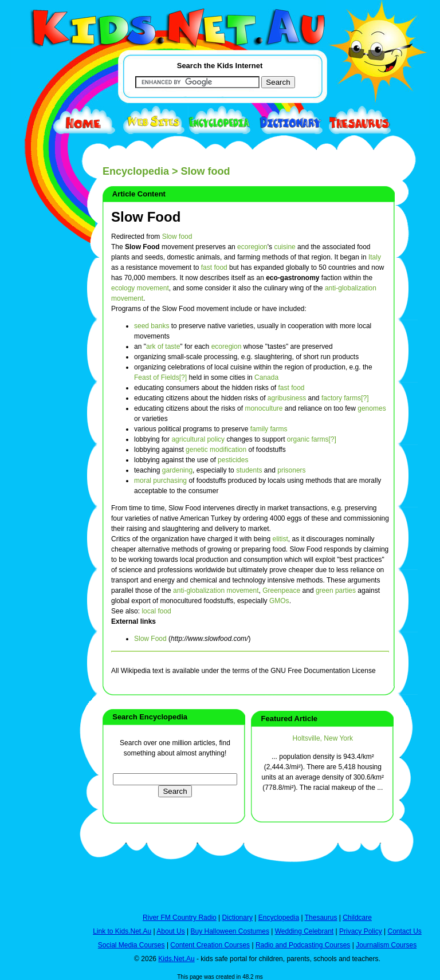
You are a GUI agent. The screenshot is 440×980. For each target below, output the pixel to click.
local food (156, 611)
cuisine (284, 247)
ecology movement (140, 288)
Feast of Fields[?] (160, 377)
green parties (336, 591)
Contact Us (404, 931)
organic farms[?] (312, 439)
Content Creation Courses (210, 945)
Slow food (177, 237)
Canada (266, 377)
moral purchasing (160, 481)
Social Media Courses (131, 945)
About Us (170, 931)
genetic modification (216, 450)
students (249, 470)
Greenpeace (281, 591)
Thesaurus (321, 918)
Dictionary (237, 918)
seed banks (152, 326)
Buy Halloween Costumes (229, 931)
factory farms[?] (345, 398)
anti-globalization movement (216, 591)
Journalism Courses (386, 945)
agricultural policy (198, 439)
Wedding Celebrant (305, 931)
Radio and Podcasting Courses (303, 945)
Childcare (357, 918)
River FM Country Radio (180, 918)
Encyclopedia (136, 171)
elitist (280, 539)
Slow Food (146, 217)
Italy (375, 257)
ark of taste (163, 347)
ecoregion (252, 247)
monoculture (264, 408)
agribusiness (287, 398)
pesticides (233, 460)
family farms (269, 429)
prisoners (291, 470)
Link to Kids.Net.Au (122, 931)
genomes (372, 408)
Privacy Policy (361, 931)
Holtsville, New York (323, 738)
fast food (214, 267)
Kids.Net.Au (176, 959)
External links (133, 621)
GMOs (279, 601)
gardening (177, 470)
